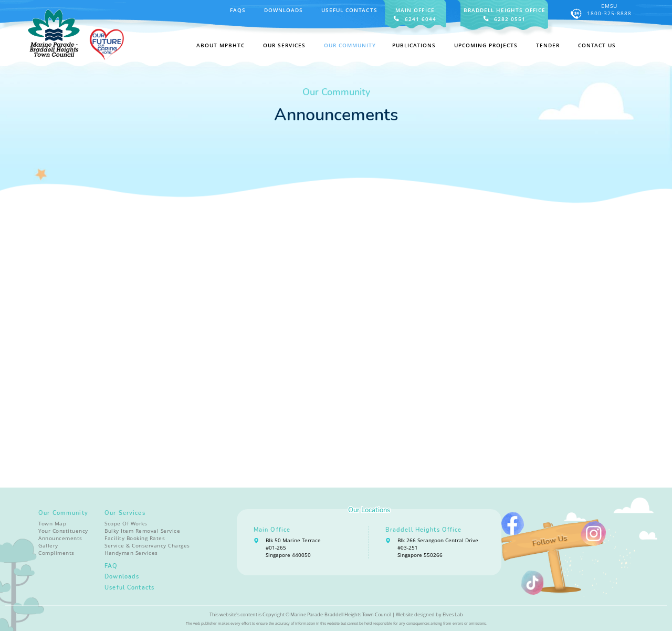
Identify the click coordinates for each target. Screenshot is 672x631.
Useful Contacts (349, 10)
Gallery (48, 545)
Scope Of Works (126, 523)
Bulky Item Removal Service (142, 531)
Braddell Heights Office (424, 530)
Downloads (283, 10)
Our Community (63, 513)
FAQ (111, 566)
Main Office (272, 530)
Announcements (60, 538)
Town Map (52, 523)
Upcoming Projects (486, 45)
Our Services (125, 513)
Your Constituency (63, 531)
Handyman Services (131, 553)
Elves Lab (453, 614)
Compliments (56, 553)
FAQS (238, 10)
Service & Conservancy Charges (147, 545)
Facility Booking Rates (135, 538)
